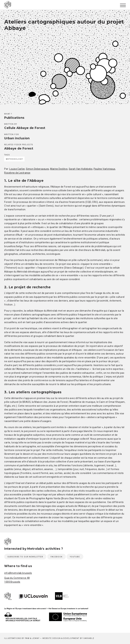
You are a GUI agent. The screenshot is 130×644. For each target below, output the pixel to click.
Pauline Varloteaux (104, 169)
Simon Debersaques (37, 169)
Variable (89, 638)
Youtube (75, 557)
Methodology (14, 159)
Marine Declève (59, 169)
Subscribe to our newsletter (25, 557)
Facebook (57, 557)
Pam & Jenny (32, 638)
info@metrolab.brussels (18, 573)
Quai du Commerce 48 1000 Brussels (17, 580)
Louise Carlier (17, 169)
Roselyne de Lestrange (17, 173)
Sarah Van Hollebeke (81, 169)
